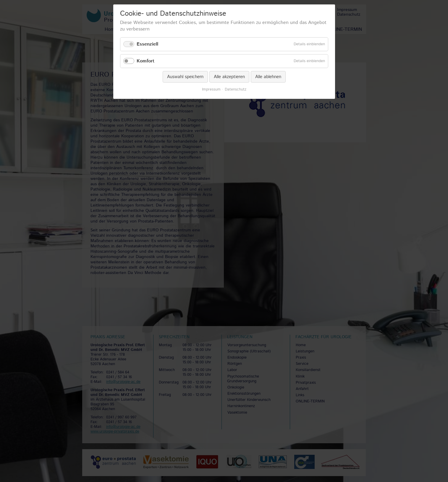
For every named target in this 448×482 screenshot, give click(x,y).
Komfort (145, 61)
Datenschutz (236, 90)
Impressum (211, 90)
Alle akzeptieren (229, 77)
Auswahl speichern (185, 77)
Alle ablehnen (268, 77)
